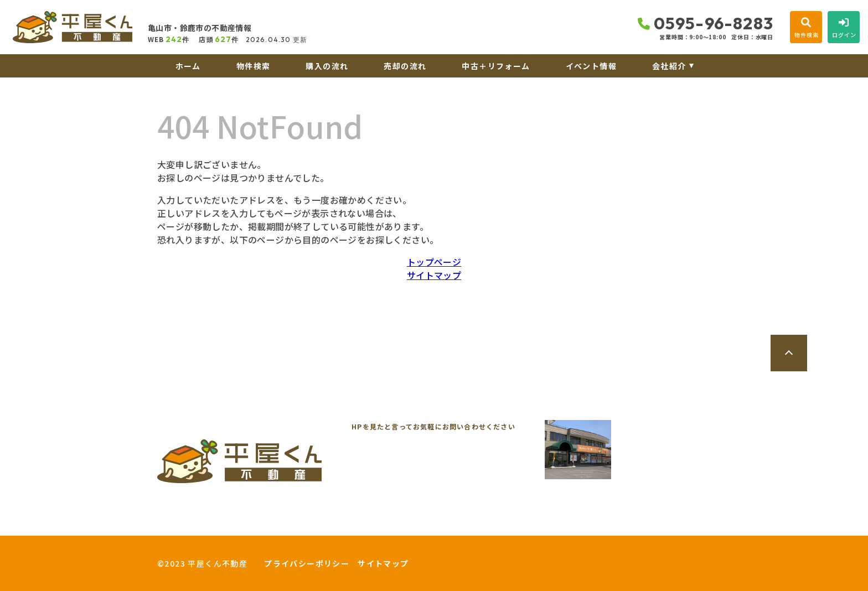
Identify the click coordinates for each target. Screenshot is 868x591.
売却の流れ (405, 66)
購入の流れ (327, 66)
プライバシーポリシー (307, 563)
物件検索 (254, 66)
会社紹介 (669, 66)
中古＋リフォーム (496, 66)
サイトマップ (434, 275)
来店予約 (281, 525)
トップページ (434, 262)
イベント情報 (591, 66)
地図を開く (673, 479)
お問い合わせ (190, 525)
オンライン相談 (376, 525)
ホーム (188, 66)
